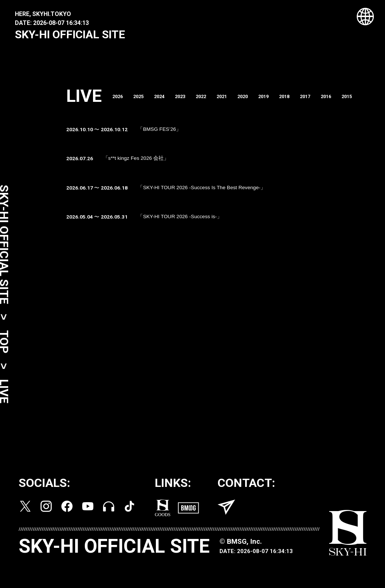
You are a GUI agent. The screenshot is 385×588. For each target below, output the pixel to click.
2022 (210, 100)
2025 (143, 100)
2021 (232, 100)
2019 (277, 100)
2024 (166, 100)
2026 (121, 100)
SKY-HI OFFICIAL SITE (70, 34)
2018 (299, 100)
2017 (322, 100)
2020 (255, 100)
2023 (188, 100)
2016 (344, 100)
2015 (366, 100)
